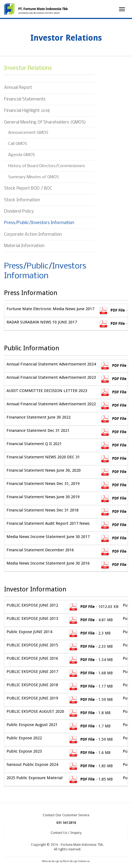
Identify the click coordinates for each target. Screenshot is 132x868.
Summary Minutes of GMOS (34, 177)
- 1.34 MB (91, 660)
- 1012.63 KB (93, 607)
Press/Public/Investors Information (39, 223)
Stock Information (22, 200)
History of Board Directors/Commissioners (47, 166)
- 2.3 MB (89, 633)
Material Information (24, 246)
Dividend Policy (19, 211)
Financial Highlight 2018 (27, 111)
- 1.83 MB (91, 766)
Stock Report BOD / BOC (28, 188)
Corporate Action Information (33, 234)
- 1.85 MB (91, 779)
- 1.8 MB (89, 713)
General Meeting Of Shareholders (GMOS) (45, 122)
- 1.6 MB (89, 753)
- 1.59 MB (91, 699)
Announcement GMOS (28, 133)
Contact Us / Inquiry (66, 833)
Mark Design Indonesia (76, 861)
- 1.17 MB (91, 686)
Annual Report (18, 88)
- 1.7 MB (89, 726)
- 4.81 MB (91, 620)
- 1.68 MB (91, 673)
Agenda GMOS (22, 155)
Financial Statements (25, 99)
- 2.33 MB (91, 646)
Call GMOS (18, 144)
